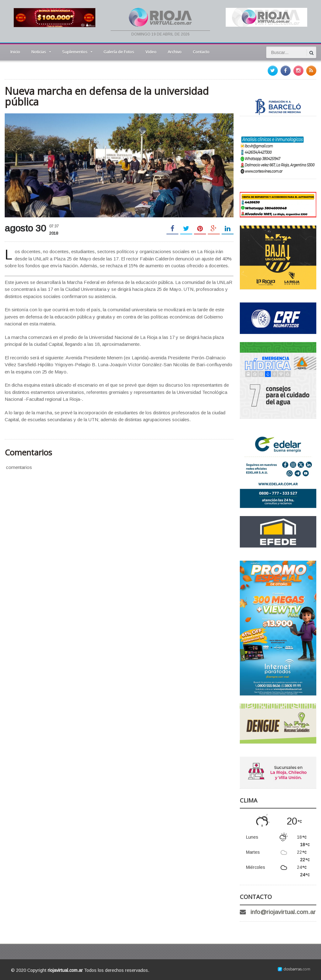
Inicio (15, 52)
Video (151, 52)
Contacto (201, 52)
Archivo (175, 52)
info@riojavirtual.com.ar (283, 912)
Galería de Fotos (119, 52)
